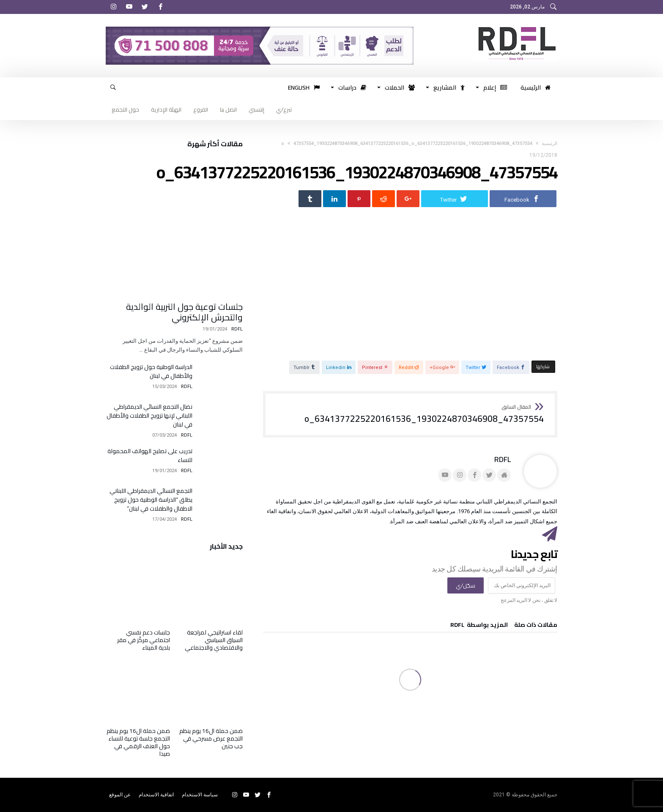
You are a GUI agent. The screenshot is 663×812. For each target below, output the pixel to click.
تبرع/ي (284, 109)
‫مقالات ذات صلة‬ (536, 626)
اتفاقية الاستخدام (156, 795)
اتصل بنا (228, 109)
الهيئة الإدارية (166, 109)
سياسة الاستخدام (200, 795)
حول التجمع (125, 109)
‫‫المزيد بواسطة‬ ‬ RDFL (479, 626)
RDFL (503, 459)
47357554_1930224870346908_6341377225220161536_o (424, 414)
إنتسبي (256, 109)
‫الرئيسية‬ (549, 144)
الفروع (201, 109)
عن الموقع (120, 795)
